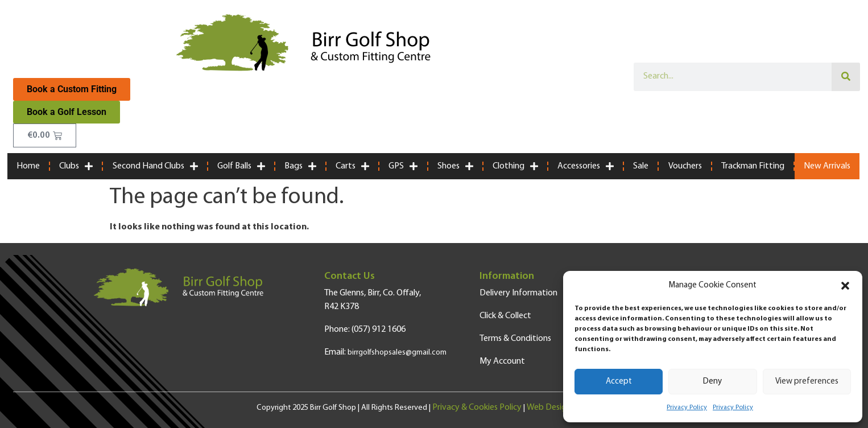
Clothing (515, 166)
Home (28, 166)
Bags (300, 166)
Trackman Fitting (753, 166)
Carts (352, 166)
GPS (403, 166)
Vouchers (685, 166)
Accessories (586, 166)
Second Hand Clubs (155, 166)
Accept (619, 382)
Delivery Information (518, 293)
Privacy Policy (687, 408)
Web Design (549, 408)
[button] (845, 286)
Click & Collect (505, 316)
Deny (712, 382)
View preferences (807, 382)
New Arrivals (827, 166)
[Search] (846, 77)
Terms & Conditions (515, 339)
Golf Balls (241, 166)
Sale (641, 166)
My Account (502, 361)
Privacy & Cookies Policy (477, 408)
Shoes (455, 166)
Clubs (76, 166)
